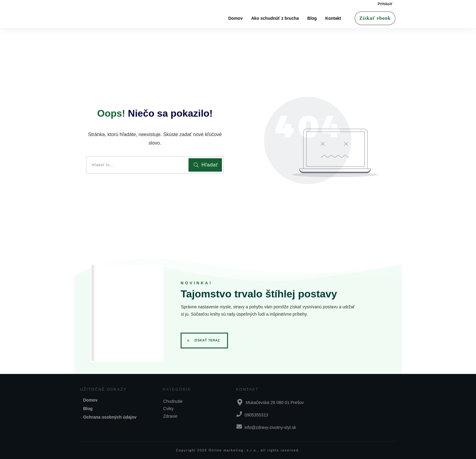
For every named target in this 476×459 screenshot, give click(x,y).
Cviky (168, 409)
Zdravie (170, 416)
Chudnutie (173, 401)
